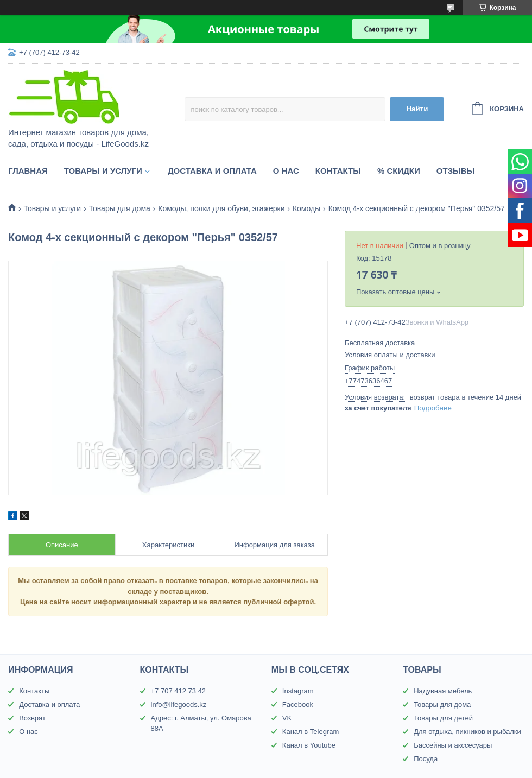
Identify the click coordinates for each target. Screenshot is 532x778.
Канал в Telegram (311, 732)
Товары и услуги (103, 171)
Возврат (32, 718)
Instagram (298, 691)
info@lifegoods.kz (179, 704)
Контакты (338, 171)
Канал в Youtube (309, 745)
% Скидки (399, 171)
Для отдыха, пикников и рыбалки (467, 732)
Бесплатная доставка (380, 343)
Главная (28, 171)
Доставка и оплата (212, 171)
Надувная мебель (443, 691)
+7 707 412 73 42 (179, 691)
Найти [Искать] (417, 109)
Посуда (426, 759)
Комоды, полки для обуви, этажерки (221, 208)
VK (287, 718)
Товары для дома (120, 208)
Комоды (306, 208)
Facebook (298, 704)
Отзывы (455, 171)
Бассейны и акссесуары (453, 745)
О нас (286, 171)
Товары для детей (443, 718)
